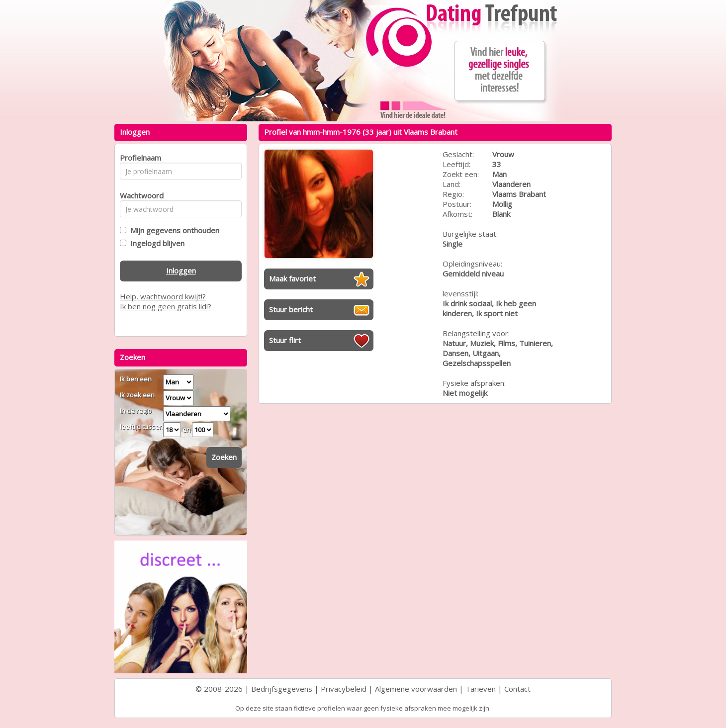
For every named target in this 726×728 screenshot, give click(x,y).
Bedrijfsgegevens (282, 689)
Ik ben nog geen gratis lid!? (166, 306)
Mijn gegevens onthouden (173, 230)
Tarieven (481, 689)
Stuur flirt (285, 340)
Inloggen (181, 271)
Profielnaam (139, 158)
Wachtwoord (139, 195)
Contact (517, 689)
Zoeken (224, 457)
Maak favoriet (292, 278)
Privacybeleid (344, 689)
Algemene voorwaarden (416, 689)
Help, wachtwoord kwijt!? (163, 296)
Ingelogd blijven (155, 243)
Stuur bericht (291, 309)
